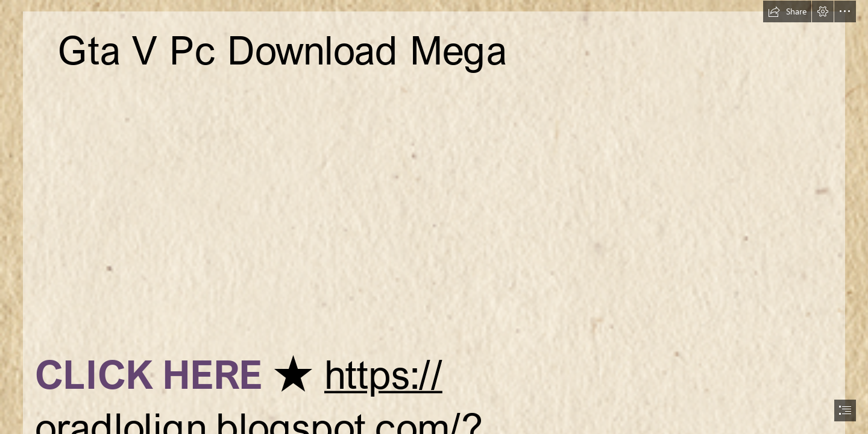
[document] (434, 217)
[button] (787, 11)
